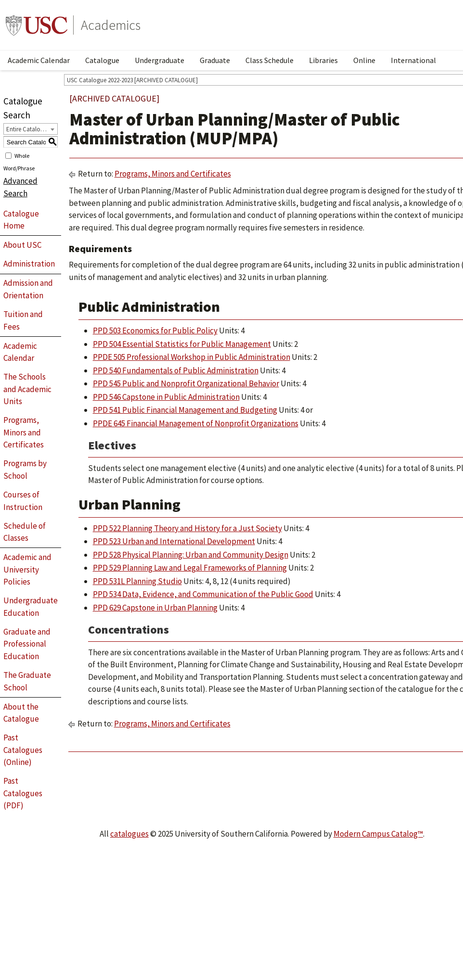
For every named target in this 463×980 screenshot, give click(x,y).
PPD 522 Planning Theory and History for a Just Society (187, 528)
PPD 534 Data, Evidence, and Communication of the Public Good (203, 594)
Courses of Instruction (23, 501)
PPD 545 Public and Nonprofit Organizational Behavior (186, 383)
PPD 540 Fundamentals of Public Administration (176, 370)
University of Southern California (37, 25)
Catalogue (102, 60)
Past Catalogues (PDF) (23, 793)
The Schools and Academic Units (27, 389)
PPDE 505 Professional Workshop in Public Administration (192, 357)
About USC (22, 245)
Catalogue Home (21, 220)
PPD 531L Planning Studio (137, 581)
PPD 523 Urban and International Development (174, 541)
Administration (29, 264)
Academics (111, 25)
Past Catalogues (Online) (23, 750)
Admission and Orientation (28, 289)
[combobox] (31, 129)
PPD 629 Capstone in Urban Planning (155, 608)
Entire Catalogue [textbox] (28, 129)
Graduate (215, 60)
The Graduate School (27, 681)
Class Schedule (270, 60)
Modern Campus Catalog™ (378, 834)
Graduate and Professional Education (27, 644)
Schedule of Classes (25, 532)
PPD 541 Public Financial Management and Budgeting (185, 410)
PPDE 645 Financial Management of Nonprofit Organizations (196, 423)
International (413, 60)
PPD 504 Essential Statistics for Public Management (182, 344)
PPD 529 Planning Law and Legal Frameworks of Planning (190, 568)
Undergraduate (160, 60)
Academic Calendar (39, 60)
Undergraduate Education (31, 607)
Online (364, 60)
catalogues (129, 834)
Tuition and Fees (23, 320)
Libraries (323, 60)
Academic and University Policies (27, 569)
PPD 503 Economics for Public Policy (155, 331)
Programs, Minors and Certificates (24, 432)
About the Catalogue (21, 713)
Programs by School (25, 470)
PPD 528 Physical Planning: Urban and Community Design (191, 555)
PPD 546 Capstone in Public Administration (166, 397)
